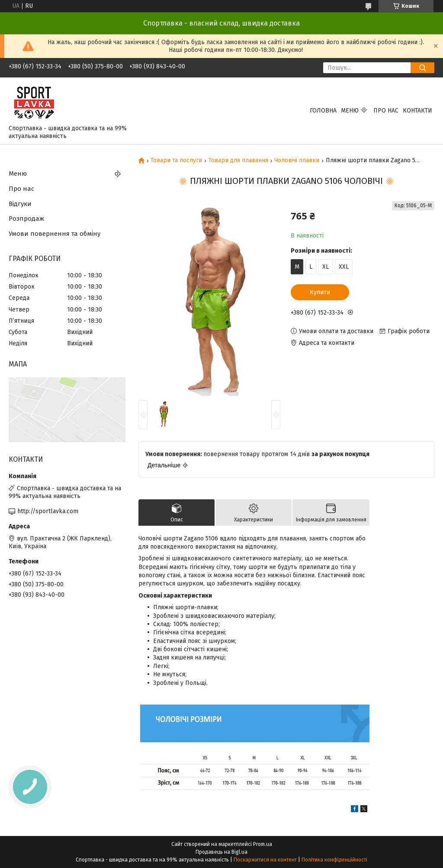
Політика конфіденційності (334, 860)
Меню (350, 111)
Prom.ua (263, 844)
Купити (320, 292)
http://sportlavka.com (48, 511)
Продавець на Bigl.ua (221, 852)
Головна (323, 111)
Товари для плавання (238, 161)
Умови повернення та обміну (55, 234)
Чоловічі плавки (297, 161)
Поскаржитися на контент (265, 860)
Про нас (386, 111)
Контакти (417, 111)
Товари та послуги (176, 161)
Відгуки (20, 204)
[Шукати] (422, 68)
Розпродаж (26, 219)
